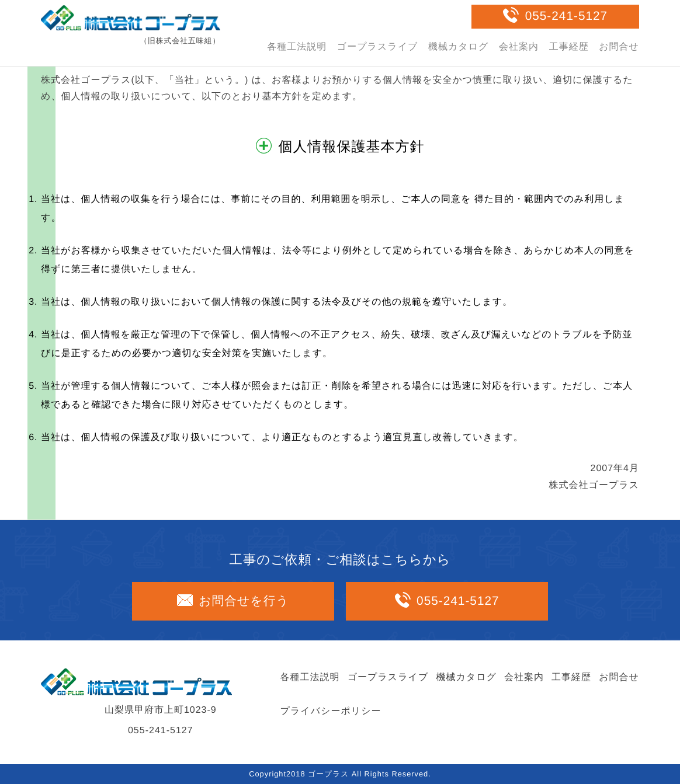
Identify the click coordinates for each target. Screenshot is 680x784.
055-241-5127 (567, 16)
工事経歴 (569, 47)
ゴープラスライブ (378, 47)
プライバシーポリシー (331, 711)
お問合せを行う (244, 601)
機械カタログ (459, 47)
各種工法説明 (297, 47)
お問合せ (619, 47)
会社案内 (519, 47)
